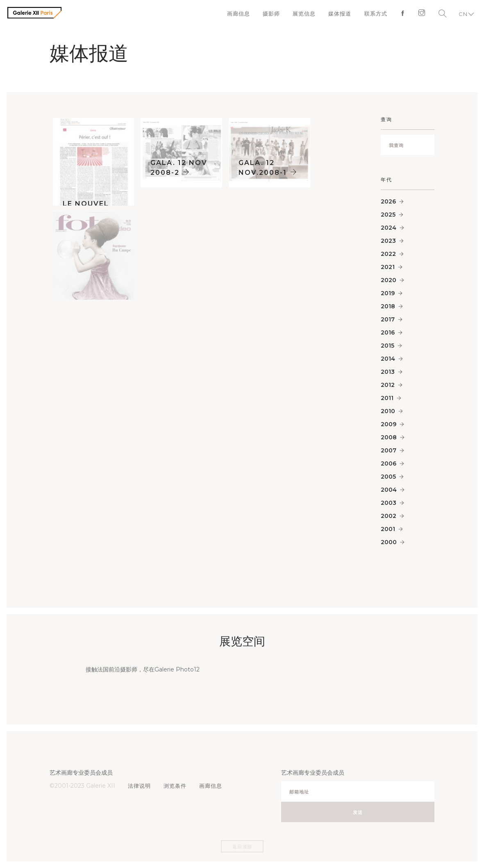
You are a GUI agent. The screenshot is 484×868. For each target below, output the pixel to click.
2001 (388, 529)
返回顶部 (242, 847)
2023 (388, 241)
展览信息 (302, 14)
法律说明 (140, 786)
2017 (388, 319)
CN (462, 14)
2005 (388, 477)
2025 (388, 215)
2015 (387, 346)
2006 (389, 463)
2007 (389, 450)
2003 (389, 503)
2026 (388, 201)
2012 (388, 385)
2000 (389, 542)
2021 (388, 267)
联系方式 (374, 14)
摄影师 (269, 14)
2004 (389, 490)
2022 (388, 254)
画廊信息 (236, 14)
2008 (389, 437)
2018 (388, 306)
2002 (389, 516)
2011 (387, 398)
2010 (388, 411)
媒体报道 (338, 14)
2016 (388, 332)
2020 (389, 280)
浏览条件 (176, 786)
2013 (388, 372)
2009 (389, 424)
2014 (388, 359)
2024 (389, 228)
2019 (388, 293)
